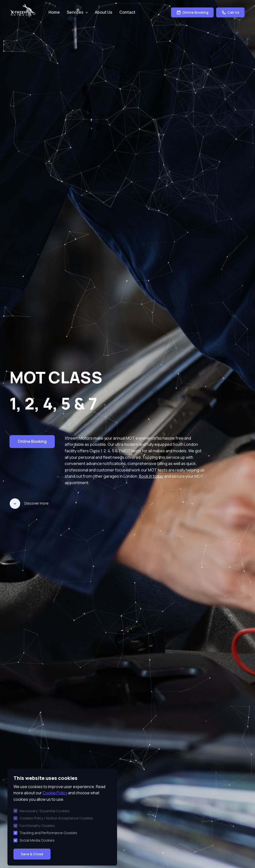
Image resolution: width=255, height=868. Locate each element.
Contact (127, 12)
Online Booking (192, 12)
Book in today (151, 476)
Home (54, 12)
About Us (104, 12)
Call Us (230, 12)
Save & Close (32, 854)
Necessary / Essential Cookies (45, 811)
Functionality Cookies (37, 826)
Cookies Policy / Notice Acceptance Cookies (56, 818)
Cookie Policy (55, 793)
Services (75, 12)
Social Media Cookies (37, 840)
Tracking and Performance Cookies (48, 833)
